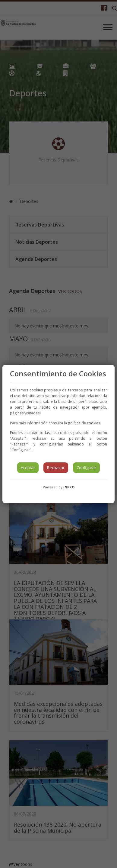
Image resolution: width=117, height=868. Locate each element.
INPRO (69, 487)
